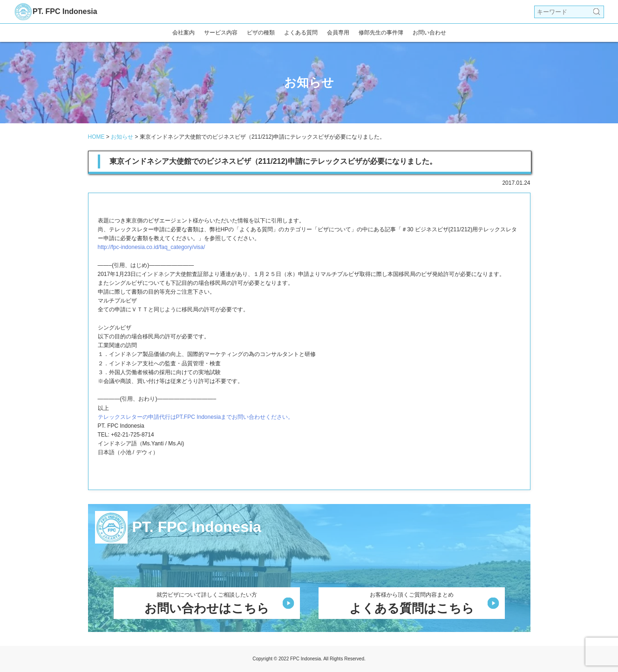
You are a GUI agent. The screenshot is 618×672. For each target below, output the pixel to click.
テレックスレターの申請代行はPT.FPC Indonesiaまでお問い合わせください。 (196, 417)
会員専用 (338, 33)
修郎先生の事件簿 (381, 33)
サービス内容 (221, 33)
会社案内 (183, 33)
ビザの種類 (261, 33)
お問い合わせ (429, 33)
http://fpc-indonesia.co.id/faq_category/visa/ (152, 247)
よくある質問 (301, 33)
